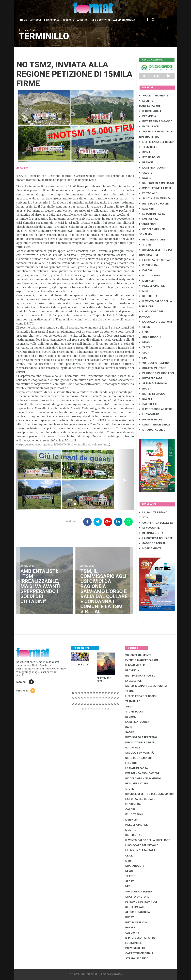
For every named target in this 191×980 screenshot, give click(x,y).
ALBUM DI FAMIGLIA (153, 383)
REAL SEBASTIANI (152, 240)
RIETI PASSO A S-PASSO (156, 121)
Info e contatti (100, 20)
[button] (25, 480)
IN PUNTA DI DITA (151, 533)
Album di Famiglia (124, 20)
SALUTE (146, 173)
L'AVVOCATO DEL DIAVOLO (142, 845)
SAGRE (145, 178)
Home (24, 20)
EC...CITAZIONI (150, 276)
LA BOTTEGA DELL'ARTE (156, 538)
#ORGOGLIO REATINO (154, 363)
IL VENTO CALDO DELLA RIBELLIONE (148, 840)
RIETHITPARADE (151, 378)
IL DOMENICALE (150, 111)
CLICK (144, 327)
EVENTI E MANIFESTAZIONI (142, 660)
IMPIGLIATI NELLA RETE (155, 188)
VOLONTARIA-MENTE (154, 96)
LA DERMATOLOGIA (153, 168)
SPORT (145, 353)
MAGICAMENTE (150, 548)
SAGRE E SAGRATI (152, 543)
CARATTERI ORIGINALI (155, 425)
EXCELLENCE (149, 127)
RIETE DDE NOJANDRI (154, 204)
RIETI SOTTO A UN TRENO (157, 183)
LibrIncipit (148, 281)
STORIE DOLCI (149, 157)
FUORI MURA (148, 265)
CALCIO (146, 270)
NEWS (144, 342)
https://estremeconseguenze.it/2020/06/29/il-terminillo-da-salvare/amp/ (63, 445)
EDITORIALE (148, 193)
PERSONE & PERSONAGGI (156, 373)
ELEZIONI (146, 209)
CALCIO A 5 (148, 404)
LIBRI (144, 332)
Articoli (36, 20)
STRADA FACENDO (152, 430)
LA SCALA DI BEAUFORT (156, 322)
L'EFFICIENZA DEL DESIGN (157, 142)
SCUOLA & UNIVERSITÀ (155, 198)
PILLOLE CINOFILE (152, 286)
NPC (143, 358)
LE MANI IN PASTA (152, 214)
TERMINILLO (148, 147)
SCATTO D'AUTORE (153, 368)
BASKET (146, 399)
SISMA (145, 152)
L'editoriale (52, 20)
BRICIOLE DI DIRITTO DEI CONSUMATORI (150, 794)
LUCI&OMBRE (149, 414)
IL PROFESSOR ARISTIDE (156, 409)
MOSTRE (146, 291)
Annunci (82, 20)
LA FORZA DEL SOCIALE (156, 260)
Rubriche (68, 20)
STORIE (145, 245)
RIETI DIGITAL (149, 296)
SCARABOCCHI (150, 337)
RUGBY (145, 389)
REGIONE (146, 162)
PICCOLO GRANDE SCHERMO (143, 779)
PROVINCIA (148, 116)
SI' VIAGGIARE (149, 528)
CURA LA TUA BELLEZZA (156, 523)
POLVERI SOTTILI (151, 420)
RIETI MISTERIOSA (152, 394)
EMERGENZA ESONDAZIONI (142, 773)
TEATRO (146, 348)
